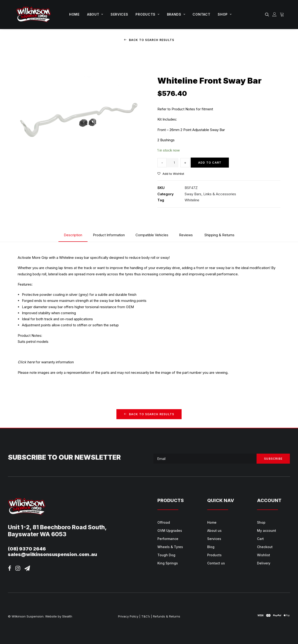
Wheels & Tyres (170, 547)
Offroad (164, 522)
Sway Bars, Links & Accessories (210, 194)
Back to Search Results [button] (149, 40)
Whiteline (192, 200)
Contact (201, 14)
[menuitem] (74, 14)
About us (214, 530)
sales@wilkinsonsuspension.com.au (52, 554)
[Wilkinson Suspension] (34, 14)
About (95, 14)
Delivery (264, 563)
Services (119, 14)
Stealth (67, 616)
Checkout (265, 547)
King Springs (168, 563)
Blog (211, 547)
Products (147, 14)
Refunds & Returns (167, 616)
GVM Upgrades (170, 530)
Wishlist (264, 555)
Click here (26, 362)
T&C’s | (147, 616)
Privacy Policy (128, 616)
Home (74, 14)
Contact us (216, 563)
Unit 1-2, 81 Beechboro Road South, (57, 527)
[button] (268, 14)
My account (267, 530)
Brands (176, 14)
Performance (168, 538)
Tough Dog (166, 555)
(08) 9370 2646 (27, 549)
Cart (260, 538)
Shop (225, 14)
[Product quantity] (173, 162)
